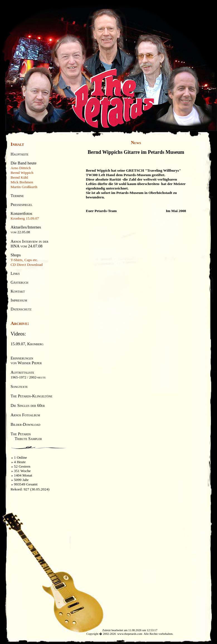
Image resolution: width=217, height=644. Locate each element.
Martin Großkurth (24, 187)
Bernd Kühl (19, 177)
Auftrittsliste (28, 375)
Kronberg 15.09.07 (25, 218)
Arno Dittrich (21, 168)
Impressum (19, 300)
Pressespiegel (21, 205)
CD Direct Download (27, 265)
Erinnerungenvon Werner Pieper (26, 360)
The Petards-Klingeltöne (31, 396)
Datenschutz (21, 309)
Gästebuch (19, 282)
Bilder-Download (25, 424)
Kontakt (18, 291)
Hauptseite (19, 154)
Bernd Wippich (22, 173)
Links (15, 273)
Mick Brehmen (22, 182)
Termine (17, 196)
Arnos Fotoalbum (25, 415)
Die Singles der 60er (28, 405)
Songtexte (19, 387)
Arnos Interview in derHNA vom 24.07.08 (30, 244)
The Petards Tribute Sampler (26, 436)
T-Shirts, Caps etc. (24, 260)
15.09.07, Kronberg (27, 344)
